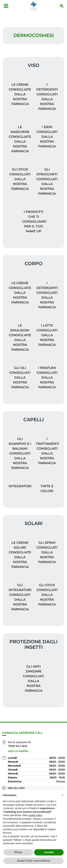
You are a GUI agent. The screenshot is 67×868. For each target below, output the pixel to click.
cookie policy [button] (35, 815)
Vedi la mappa (18, 751)
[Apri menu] (6, 6)
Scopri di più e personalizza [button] (33, 861)
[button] (62, 795)
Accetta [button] (49, 852)
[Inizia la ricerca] (62, 6)
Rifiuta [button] (18, 852)
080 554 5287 (16, 788)
